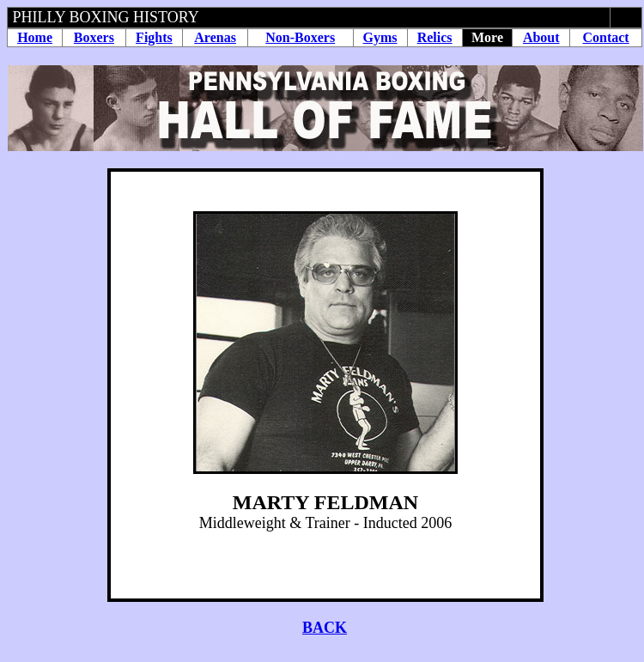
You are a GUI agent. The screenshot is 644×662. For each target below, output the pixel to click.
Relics (435, 37)
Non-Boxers (300, 37)
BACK (325, 628)
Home (35, 37)
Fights (154, 37)
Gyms (380, 37)
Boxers (94, 37)
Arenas (215, 37)
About (541, 37)
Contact (605, 37)
